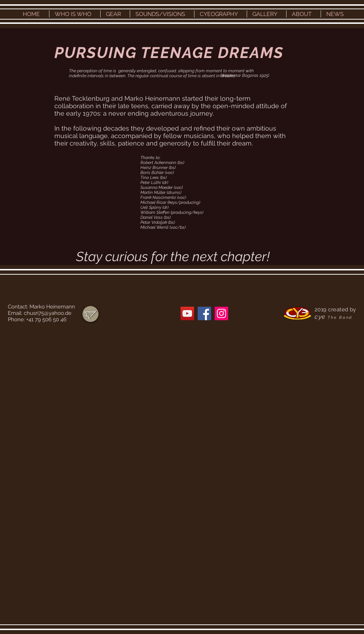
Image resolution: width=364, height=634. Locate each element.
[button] (75, 14)
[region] (90, 314)
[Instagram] (221, 313)
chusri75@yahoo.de (48, 313)
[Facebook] (204, 313)
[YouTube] (187, 313)
